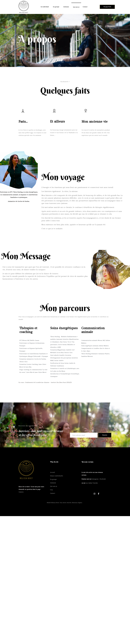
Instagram (95, 479)
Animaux (66, 7)
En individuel (45, 7)
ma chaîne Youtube (92, 483)
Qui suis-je (76, 7)
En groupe (56, 7)
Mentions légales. (77, 503)
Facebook (103, 479)
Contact (85, 7)
